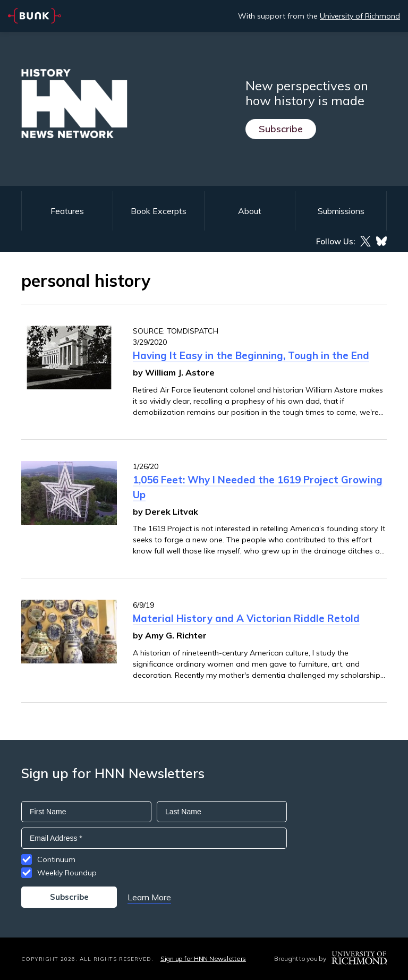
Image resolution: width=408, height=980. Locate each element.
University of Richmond (360, 16)
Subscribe (281, 129)
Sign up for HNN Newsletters (203, 958)
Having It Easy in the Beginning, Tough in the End (251, 355)
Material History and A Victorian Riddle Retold (246, 618)
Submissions (341, 211)
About (250, 211)
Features (67, 211)
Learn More (149, 897)
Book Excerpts (159, 211)
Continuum (56, 859)
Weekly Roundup (67, 873)
